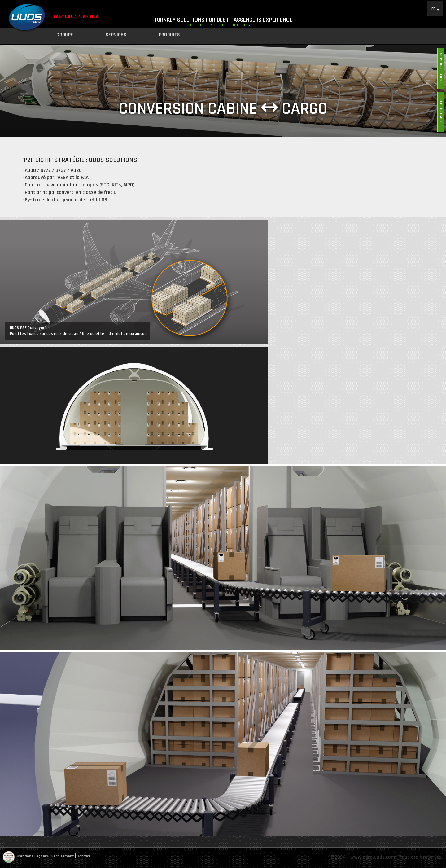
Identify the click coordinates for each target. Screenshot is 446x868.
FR (434, 9)
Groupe (65, 35)
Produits (170, 35)
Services (116, 35)
